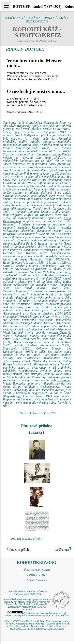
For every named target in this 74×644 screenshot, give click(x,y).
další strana (62, 550)
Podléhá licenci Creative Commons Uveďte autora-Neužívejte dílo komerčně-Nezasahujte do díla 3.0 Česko (37, 614)
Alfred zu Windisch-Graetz (43, 215)
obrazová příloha (20, 550)
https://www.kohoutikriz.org (50, 629)
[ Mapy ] (42, 575)
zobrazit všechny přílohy (26, 539)
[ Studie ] (47, 570)
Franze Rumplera (59, 285)
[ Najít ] (31, 580)
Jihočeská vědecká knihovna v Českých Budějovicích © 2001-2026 (27, 593)
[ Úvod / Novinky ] (32, 570)
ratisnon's (63, 380)
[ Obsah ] (32, 575)
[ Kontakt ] (42, 580)
